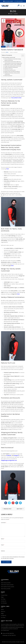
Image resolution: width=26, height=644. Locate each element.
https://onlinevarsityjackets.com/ (9, 451)
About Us (3, 612)
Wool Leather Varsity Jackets (8, 587)
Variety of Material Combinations (11, 67)
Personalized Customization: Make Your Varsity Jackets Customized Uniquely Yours (13, 62)
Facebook (9, 455)
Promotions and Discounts (10, 70)
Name (3, 539)
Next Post (19, 509)
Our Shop (3, 599)
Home (11, 14)
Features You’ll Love (9, 69)
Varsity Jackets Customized (9, 57)
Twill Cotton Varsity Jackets (7, 585)
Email (3, 545)
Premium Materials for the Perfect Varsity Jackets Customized (13, 60)
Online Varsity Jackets (10, 642)
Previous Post (8, 509)
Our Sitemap (4, 603)
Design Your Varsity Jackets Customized (13, 66)
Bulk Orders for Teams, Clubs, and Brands (13, 65)
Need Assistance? (9, 76)
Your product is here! (16, 98)
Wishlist (19, 5)
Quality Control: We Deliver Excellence (12, 72)
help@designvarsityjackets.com (9, 460)
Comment (4, 523)
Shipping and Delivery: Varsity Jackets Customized (12, 74)
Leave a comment (14, 52)
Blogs (2, 597)
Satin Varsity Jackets (6, 583)
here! (8, 169)
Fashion (16, 14)
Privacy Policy (4, 595)
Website (3, 551)
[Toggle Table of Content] (22, 56)
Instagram (16, 455)
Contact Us (4, 601)
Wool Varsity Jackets (6, 589)
